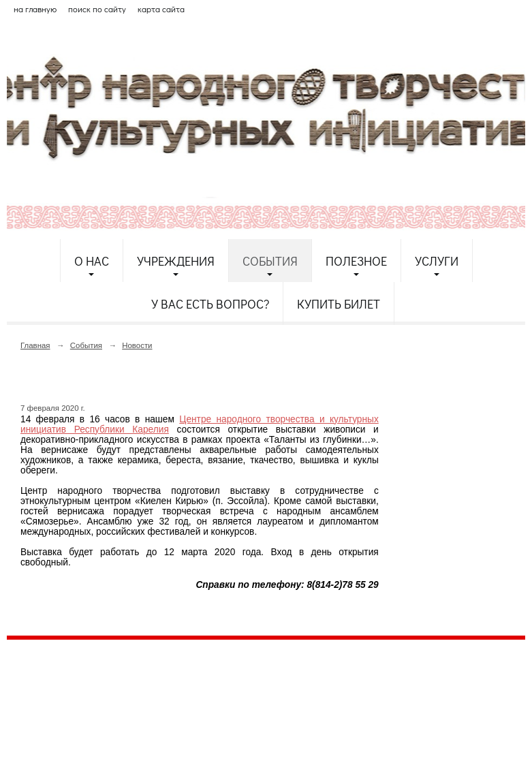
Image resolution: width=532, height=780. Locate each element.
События (270, 261)
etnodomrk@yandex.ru (336, 700)
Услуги (437, 261)
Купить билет (339, 304)
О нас (92, 261)
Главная (35, 345)
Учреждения (176, 261)
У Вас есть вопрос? (210, 304)
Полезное (356, 261)
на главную (35, 9)
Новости (137, 345)
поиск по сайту (97, 9)
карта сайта (161, 9)
